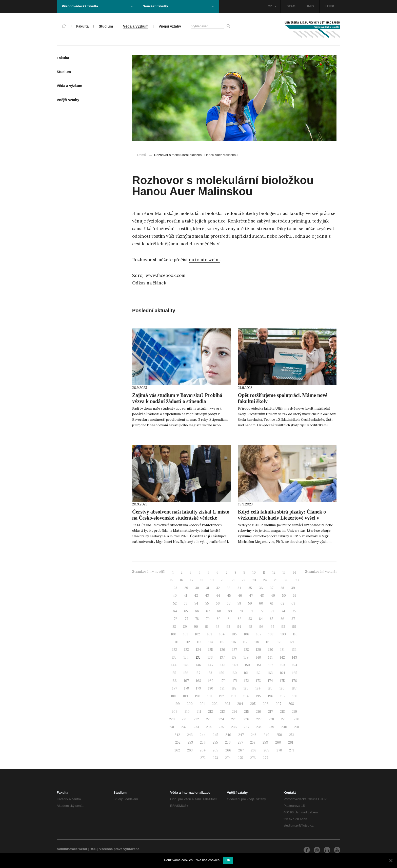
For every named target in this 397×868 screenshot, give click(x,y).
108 (271, 634)
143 (294, 658)
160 (234, 673)
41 (185, 596)
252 (178, 742)
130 (271, 650)
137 (222, 658)
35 (250, 588)
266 (228, 750)
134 (186, 658)
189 (185, 696)
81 (229, 619)
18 (202, 580)
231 (172, 727)
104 (222, 634)
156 (186, 673)
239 (271, 727)
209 (175, 712)
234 (209, 727)
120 (280, 642)
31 (208, 588)
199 (177, 704)
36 (261, 588)
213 (222, 712)
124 (198, 650)
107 (259, 634)
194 (246, 696)
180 (211, 688)
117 (245, 642)
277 (265, 758)
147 (211, 665)
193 (234, 696)
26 (286, 580)
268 (254, 750)
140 (258, 658)
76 (176, 619)
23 (254, 580)
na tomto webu (204, 260)
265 (215, 750)
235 (221, 727)
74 (283, 611)
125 (211, 650)
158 (210, 673)
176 (294, 681)
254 (203, 742)
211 (199, 712)
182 (234, 688)
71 (251, 611)
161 (246, 673)
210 (187, 712)
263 (190, 750)
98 (283, 627)
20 (223, 580)
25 (276, 580)
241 (297, 727)
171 (235, 681)
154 (295, 665)
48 (262, 596)
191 (210, 696)
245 (215, 735)
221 (184, 719)
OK (228, 860)
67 (208, 611)
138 (234, 658)
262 (177, 750)
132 (294, 650)
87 (293, 619)
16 (181, 580)
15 (171, 580)
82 (240, 619)
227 (259, 719)
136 (210, 658)
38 (282, 588)
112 (188, 642)
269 (266, 750)
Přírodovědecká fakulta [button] (97, 6)
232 (184, 727)
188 (173, 696)
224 (221, 719)
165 (295, 673)
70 (241, 611)
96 (261, 627)
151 (259, 665)
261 (291, 742)
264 (203, 750)
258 (253, 742)
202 (215, 704)
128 (246, 650)
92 (217, 627)
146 (198, 665)
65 (186, 611)
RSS (93, 849)
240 (284, 727)
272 (203, 758)
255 (215, 742)
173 (258, 681)
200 (190, 704)
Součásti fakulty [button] (178, 6)
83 (250, 619)
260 (278, 742)
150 (247, 665)
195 (258, 696)
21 (233, 580)
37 (272, 588)
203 (227, 704)
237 (246, 727)
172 (246, 681)
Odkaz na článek (149, 283)
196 (271, 696)
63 (293, 603)
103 (210, 634)
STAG (291, 6)
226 (246, 719)
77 (186, 619)
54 (196, 603)
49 (273, 596)
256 (228, 742)
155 (174, 673)
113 (199, 642)
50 (284, 596)
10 (254, 573)
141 (270, 658)
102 (197, 634)
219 (294, 712)
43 (207, 596)
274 (228, 758)
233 (196, 727)
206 (266, 704)
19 (212, 580)
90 (196, 627)
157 (198, 673)
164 (282, 673)
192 (222, 696)
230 (296, 719)
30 (197, 588)
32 (218, 588)
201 (202, 704)
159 (222, 673)
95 (250, 627)
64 (175, 611)
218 (282, 712)
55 (207, 603)
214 (234, 712)
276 (253, 758)
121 (292, 642)
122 (175, 650)
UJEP (330, 6)
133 (174, 658)
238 (259, 727)
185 (270, 688)
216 (259, 712)
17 (192, 580)
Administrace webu (72, 849)
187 (294, 688)
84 (261, 619)
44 (218, 596)
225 (234, 719)
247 (241, 735)
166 (174, 681)
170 (223, 681)
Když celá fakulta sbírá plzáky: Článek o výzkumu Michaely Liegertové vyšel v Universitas (282, 518)
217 (271, 712)
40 (175, 596)
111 (177, 642)
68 (219, 611)
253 (190, 742)
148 (223, 665)
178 (186, 688)
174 (270, 681)
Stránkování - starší (321, 572)
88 (174, 627)
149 (235, 665)
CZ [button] (272, 6)
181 (222, 688)
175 (282, 681)
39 (293, 588)
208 (291, 704)
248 (254, 735)
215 (246, 712)
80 (219, 619)
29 (186, 588)
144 (174, 665)
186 (282, 688)
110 (295, 634)
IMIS (311, 6)
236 (234, 727)
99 (294, 627)
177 (175, 688)
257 (240, 742)
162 (258, 673)
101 (186, 634)
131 (282, 650)
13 (284, 573)
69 (230, 611)
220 (172, 719)
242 (177, 735)
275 (240, 758)
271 (292, 750)
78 (197, 619)
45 (229, 596)
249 (266, 735)
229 (284, 719)
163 (270, 673)
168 (198, 681)
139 (246, 658)
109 (283, 634)
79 (208, 619)
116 (234, 642)
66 (197, 611)
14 (294, 573)
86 (282, 619)
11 (264, 573)
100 (174, 634)
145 (186, 665)
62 (282, 603)
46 (240, 596)
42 (196, 596)
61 (272, 603)
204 (240, 704)
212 (211, 712)
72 (262, 611)
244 (203, 735)
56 (218, 603)
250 (279, 735)
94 (239, 627)
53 (186, 603)
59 (250, 603)
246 (228, 735)
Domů (142, 155)
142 (282, 658)
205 (253, 704)
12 (274, 573)
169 (211, 681)
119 (268, 642)
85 (272, 619)
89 (185, 627)
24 (265, 580)
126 (223, 650)
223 (209, 719)
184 (258, 688)
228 (271, 719)
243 (190, 735)
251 (292, 735)
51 (294, 596)
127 (235, 650)
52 (175, 603)
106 (246, 634)
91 (207, 627)
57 (229, 603)
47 (251, 596)
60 (261, 603)
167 (186, 681)
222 (196, 719)
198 (295, 696)
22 (244, 580)
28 (175, 588)
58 (239, 603)
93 (228, 627)
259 (265, 742)
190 (198, 696)
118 (257, 642)
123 (186, 650)
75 (294, 611)
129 (259, 650)
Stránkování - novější (149, 572)
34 (239, 588)
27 (297, 580)
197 (283, 696)
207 (279, 704)
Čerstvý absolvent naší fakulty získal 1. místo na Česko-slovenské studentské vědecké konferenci (181, 518)
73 (272, 611)
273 (215, 758)
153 (283, 665)
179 (198, 688)
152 (271, 665)
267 (241, 750)
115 (222, 642)
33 (229, 588)
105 (234, 634)
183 (246, 688)
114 (211, 642)
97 (272, 627)
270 (279, 750)
